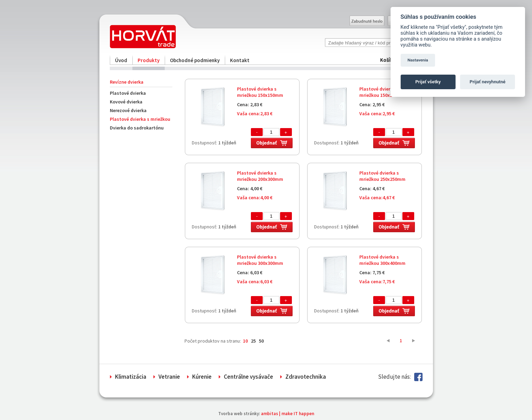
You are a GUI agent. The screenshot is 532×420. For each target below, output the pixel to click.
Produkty (149, 60)
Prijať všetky (428, 82)
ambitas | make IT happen (288, 414)
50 (261, 341)
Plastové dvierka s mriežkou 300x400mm (382, 260)
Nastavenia (418, 60)
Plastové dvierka (128, 93)
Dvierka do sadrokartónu (137, 128)
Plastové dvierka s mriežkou (140, 119)
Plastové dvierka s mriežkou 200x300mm (260, 176)
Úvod (121, 60)
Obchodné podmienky (195, 60)
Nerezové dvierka (128, 110)
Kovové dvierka (126, 102)
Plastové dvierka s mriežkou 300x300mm (260, 260)
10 (245, 341)
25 (253, 341)
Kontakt (240, 60)
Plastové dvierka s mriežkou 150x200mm (382, 92)
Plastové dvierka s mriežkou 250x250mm (382, 176)
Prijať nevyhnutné (488, 82)
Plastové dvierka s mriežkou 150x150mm (260, 92)
